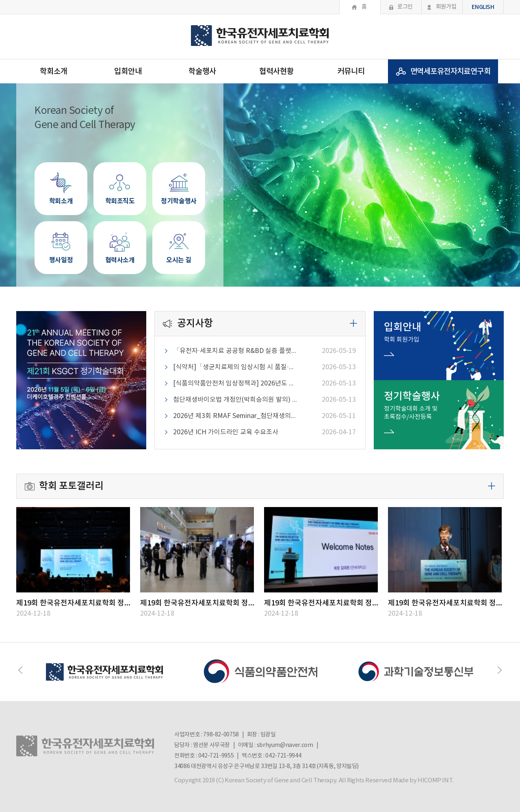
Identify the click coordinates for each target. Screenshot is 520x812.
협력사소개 (120, 243)
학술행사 (202, 72)
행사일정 (61, 243)
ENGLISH (483, 7)
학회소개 (54, 72)
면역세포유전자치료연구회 (450, 72)
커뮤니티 (351, 72)
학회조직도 (120, 184)
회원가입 (446, 7)
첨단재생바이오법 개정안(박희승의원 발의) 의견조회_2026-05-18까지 (236, 400)
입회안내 (128, 72)
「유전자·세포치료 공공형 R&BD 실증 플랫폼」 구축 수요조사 (236, 351)
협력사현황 (276, 72)
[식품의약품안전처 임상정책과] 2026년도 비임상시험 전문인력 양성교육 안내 (236, 383)
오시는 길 (179, 243)
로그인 (405, 7)
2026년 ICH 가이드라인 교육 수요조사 (226, 432)
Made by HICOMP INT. (423, 780)
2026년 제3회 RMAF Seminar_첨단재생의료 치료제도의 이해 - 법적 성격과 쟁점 (236, 416)
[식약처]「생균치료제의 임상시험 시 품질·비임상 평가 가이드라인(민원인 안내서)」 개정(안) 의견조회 (236, 367)
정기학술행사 (179, 184)
